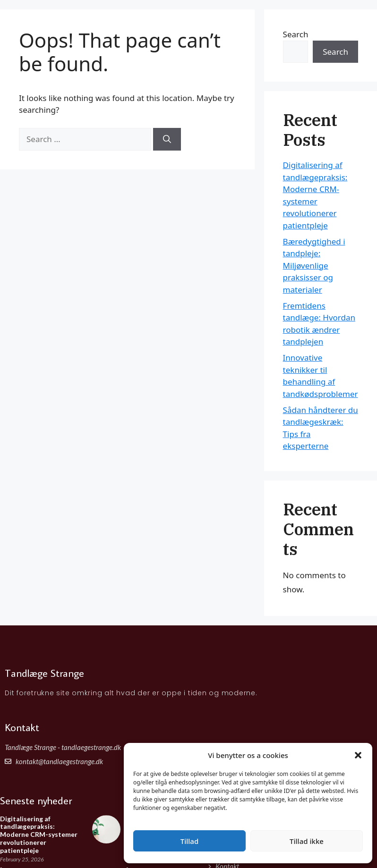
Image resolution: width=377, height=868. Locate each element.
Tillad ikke (307, 841)
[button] (358, 755)
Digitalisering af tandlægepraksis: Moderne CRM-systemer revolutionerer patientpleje (39, 834)
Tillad (189, 841)
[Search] (167, 139)
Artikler (340, 23)
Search (335, 52)
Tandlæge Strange (72, 18)
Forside (304, 23)
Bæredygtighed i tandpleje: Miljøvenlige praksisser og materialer (314, 265)
